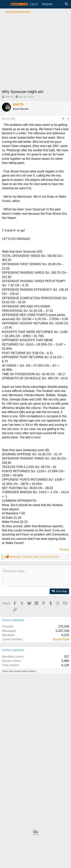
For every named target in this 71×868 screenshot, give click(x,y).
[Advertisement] (35, 52)
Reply (66, 550)
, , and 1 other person (34, 557)
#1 (68, 119)
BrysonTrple (61, 639)
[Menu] (5, 4)
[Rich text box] (35, 577)
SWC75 (9, 97)
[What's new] (59, 4)
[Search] (66, 4)
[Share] (63, 119)
